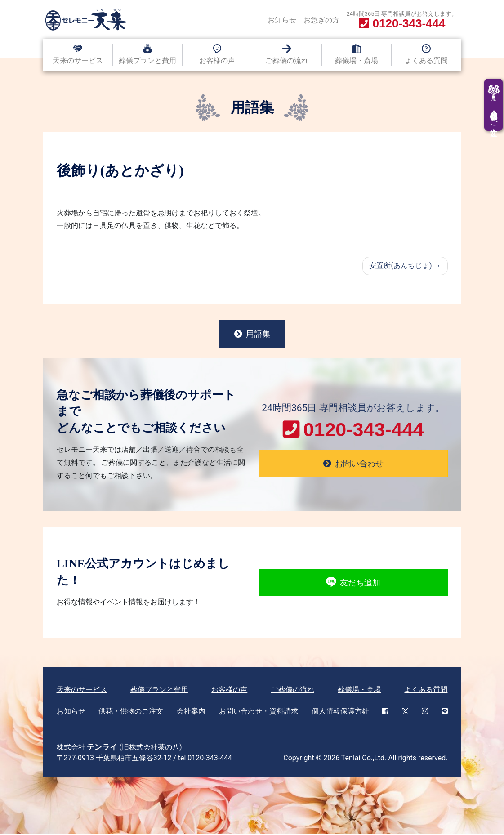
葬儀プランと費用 (147, 60)
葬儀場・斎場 (357, 60)
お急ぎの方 (321, 20)
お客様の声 (217, 60)
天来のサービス (78, 60)
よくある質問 (426, 60)
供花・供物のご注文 (131, 712)
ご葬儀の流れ (287, 60)
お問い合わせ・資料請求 (259, 712)
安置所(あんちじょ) (400, 266)
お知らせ (282, 20)
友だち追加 (353, 584)
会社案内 (191, 712)
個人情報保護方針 (340, 712)
